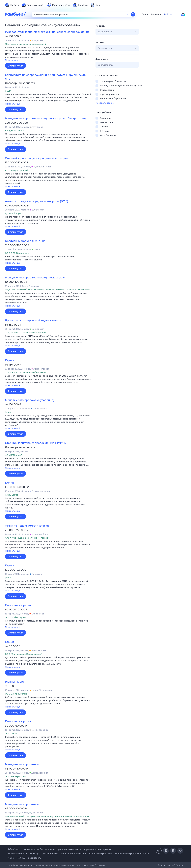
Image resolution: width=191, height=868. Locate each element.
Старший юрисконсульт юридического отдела (37, 158)
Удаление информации (101, 854)
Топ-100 (21, 858)
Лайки (11, 858)
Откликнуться (16, 66)
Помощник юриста (18, 605)
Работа (168, 14)
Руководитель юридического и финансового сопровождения (47, 32)
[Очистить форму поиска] (127, 14)
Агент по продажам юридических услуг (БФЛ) (37, 201)
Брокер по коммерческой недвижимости (33, 320)
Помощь (35, 854)
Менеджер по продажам (22, 764)
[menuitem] (12, 5)
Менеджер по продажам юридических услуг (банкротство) (45, 118)
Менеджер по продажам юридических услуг (35, 278)
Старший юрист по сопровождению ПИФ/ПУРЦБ (39, 443)
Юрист (10, 360)
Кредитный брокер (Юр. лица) (26, 241)
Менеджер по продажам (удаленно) (30, 400)
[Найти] (133, 14)
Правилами (100, 865)
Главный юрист (15, 682)
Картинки (156, 14)
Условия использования (73, 854)
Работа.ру (179, 865)
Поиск (145, 14)
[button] (48, 54)
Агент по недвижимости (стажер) (28, 526)
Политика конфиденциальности (132, 854)
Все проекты (35, 858)
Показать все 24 (105, 103)
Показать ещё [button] (12, 60)
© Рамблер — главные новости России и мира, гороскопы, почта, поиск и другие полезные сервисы (59, 849)
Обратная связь (50, 854)
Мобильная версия (18, 854)
